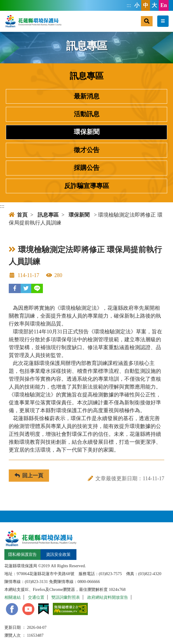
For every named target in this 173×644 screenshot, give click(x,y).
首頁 (18, 215)
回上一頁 (29, 476)
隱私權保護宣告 (22, 554)
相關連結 (13, 597)
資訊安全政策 (58, 554)
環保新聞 (87, 132)
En (164, 5)
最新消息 (87, 96)
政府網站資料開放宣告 (108, 597)
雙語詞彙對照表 (66, 597)
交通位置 (36, 597)
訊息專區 (48, 215)
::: (129, 5)
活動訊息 (87, 114)
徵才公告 (87, 150)
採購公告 (87, 168)
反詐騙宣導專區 (87, 186)
